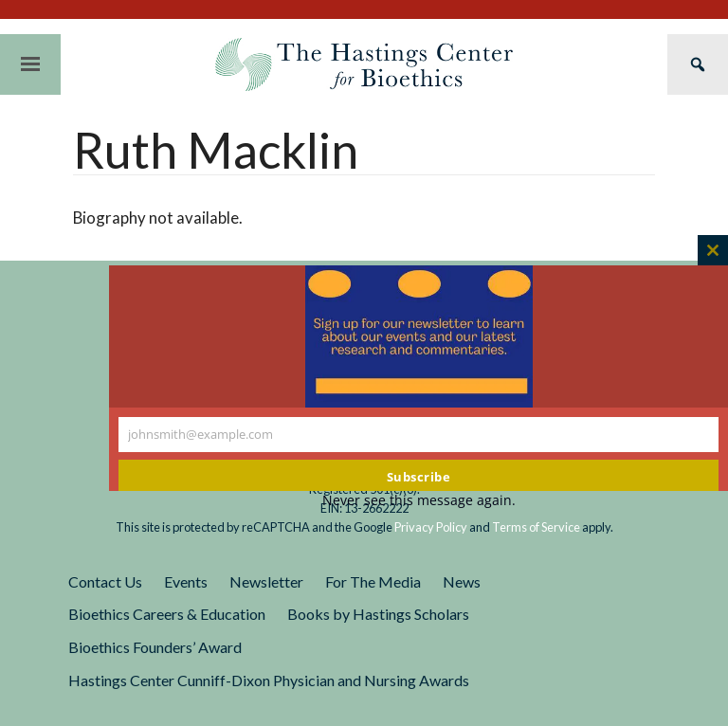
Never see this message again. (419, 500)
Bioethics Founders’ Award (155, 647)
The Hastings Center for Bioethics (364, 64)
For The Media (373, 581)
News (462, 581)
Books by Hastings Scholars (378, 614)
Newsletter (266, 581)
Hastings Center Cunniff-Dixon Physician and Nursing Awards (269, 680)
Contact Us (105, 581)
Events (186, 581)
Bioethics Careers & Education (167, 614)
